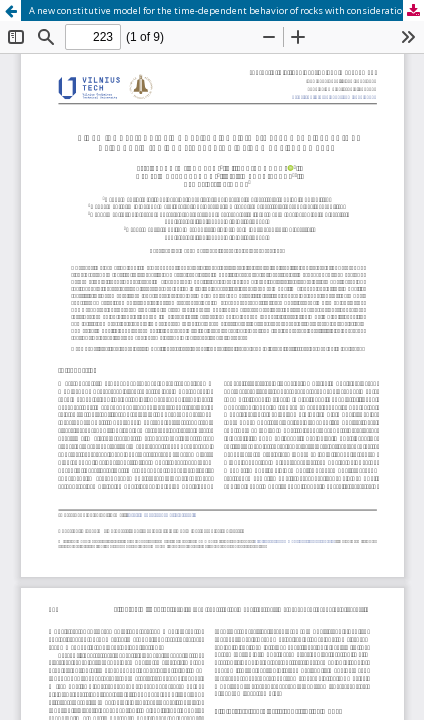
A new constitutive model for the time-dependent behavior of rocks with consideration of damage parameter (226, 10)
